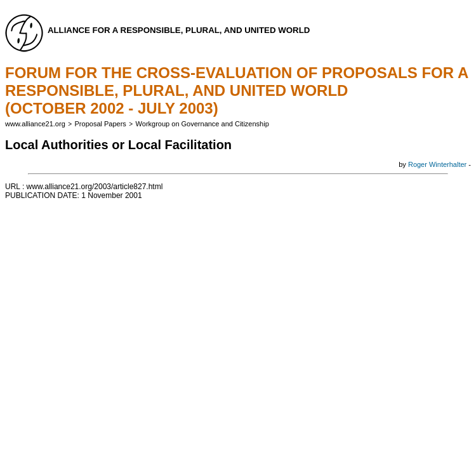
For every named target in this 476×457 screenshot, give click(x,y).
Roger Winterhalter (437, 164)
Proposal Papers (101, 124)
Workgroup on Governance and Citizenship (202, 124)
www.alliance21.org (35, 124)
